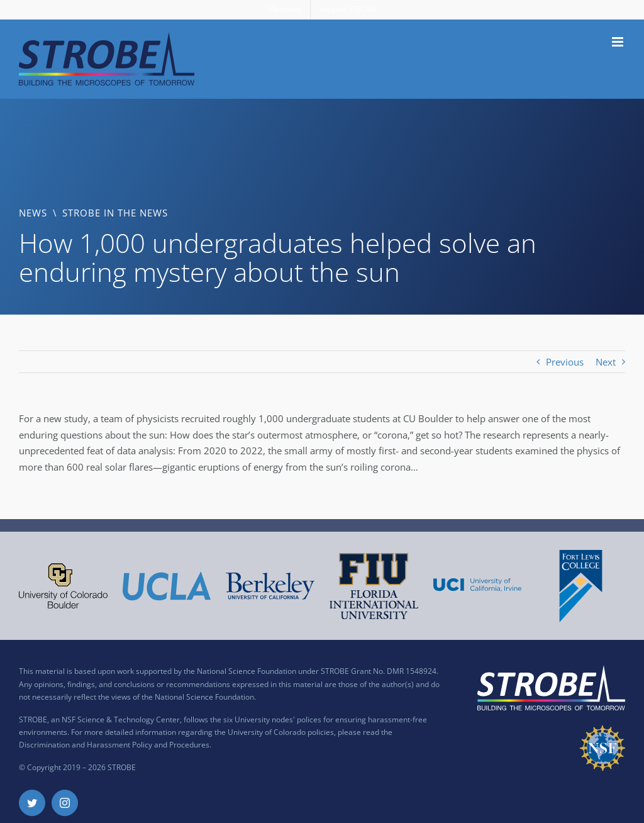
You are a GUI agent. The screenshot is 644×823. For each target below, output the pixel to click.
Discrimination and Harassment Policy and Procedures (114, 745)
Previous (565, 362)
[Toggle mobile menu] (619, 42)
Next (606, 362)
